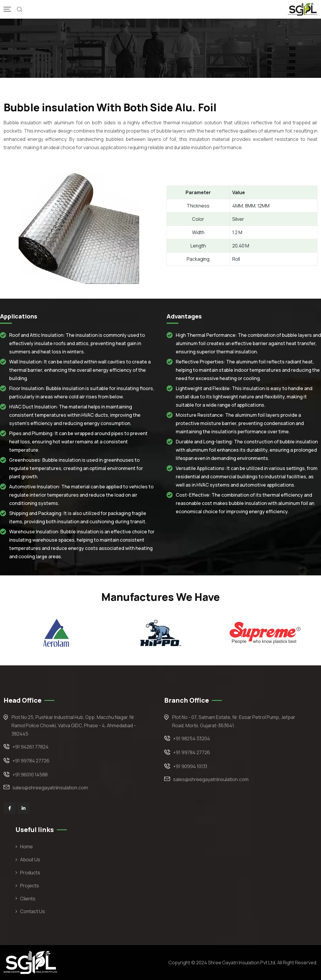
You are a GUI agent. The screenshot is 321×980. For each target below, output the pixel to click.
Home (26, 847)
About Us (30, 860)
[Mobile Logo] (303, 9)
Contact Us (33, 911)
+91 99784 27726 (31, 761)
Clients (28, 899)
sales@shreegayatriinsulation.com (50, 788)
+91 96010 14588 (30, 775)
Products (30, 873)
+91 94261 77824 (30, 747)
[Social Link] (9, 808)
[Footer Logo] (30, 962)
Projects (30, 886)
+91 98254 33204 (192, 738)
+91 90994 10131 (190, 766)
